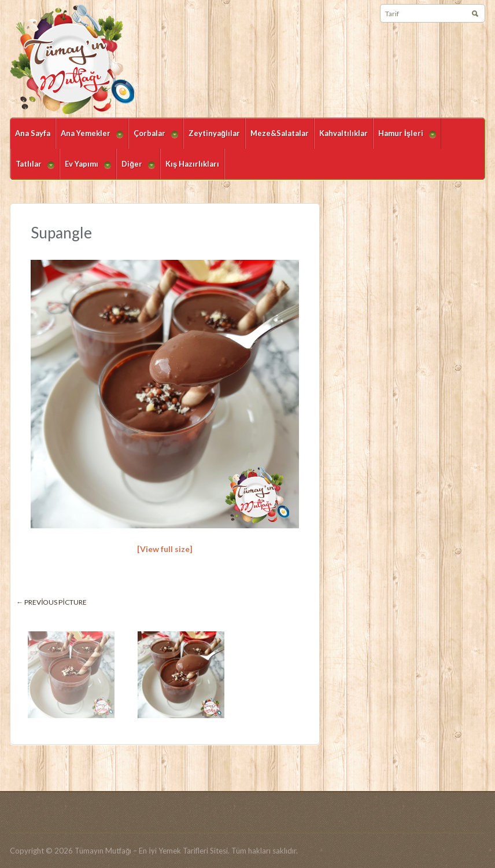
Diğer (136, 169)
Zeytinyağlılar (214, 133)
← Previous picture (51, 602)
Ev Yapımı (85, 169)
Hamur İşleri (405, 139)
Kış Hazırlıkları (192, 164)
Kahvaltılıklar (343, 133)
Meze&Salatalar (280, 133)
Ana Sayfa (33, 133)
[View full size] (165, 549)
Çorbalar (153, 139)
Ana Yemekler (89, 139)
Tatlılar (32, 169)
